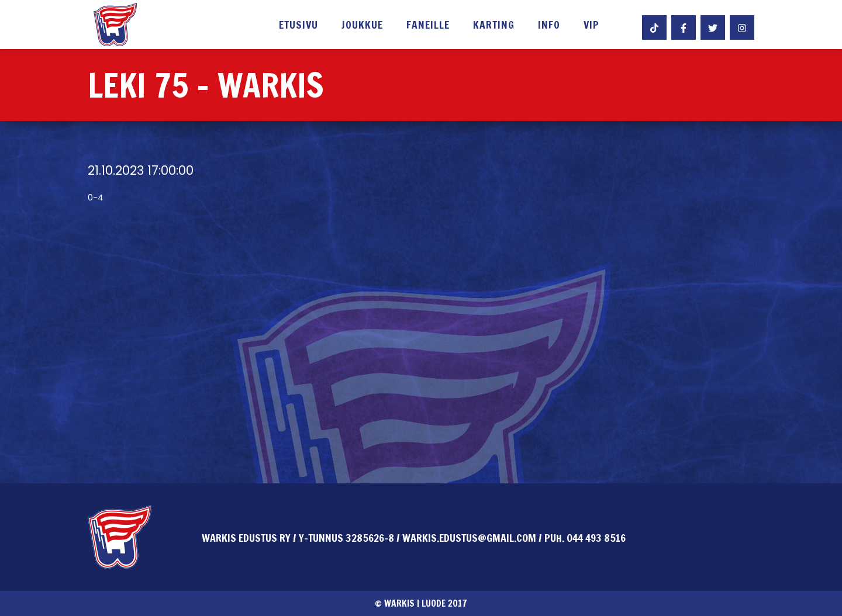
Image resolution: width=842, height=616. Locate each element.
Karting (494, 26)
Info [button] (549, 26)
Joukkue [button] (362, 26)
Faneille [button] (428, 26)
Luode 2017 (444, 603)
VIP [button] (591, 26)
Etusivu (299, 26)
